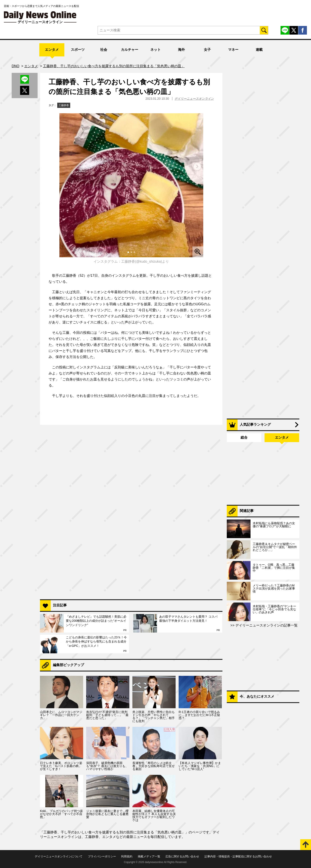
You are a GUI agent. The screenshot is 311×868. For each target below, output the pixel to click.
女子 (207, 50)
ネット (155, 50)
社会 (104, 50)
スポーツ (78, 50)
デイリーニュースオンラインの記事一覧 (266, 625)
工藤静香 (64, 105)
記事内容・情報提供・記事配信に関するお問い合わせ (238, 856)
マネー (233, 50)
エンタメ (52, 50)
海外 (181, 50)
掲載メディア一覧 (149, 856)
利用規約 (127, 856)
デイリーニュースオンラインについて (59, 856)
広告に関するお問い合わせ (182, 856)
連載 (259, 50)
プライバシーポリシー (102, 856)
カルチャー (130, 50)
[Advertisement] (131, 540)
